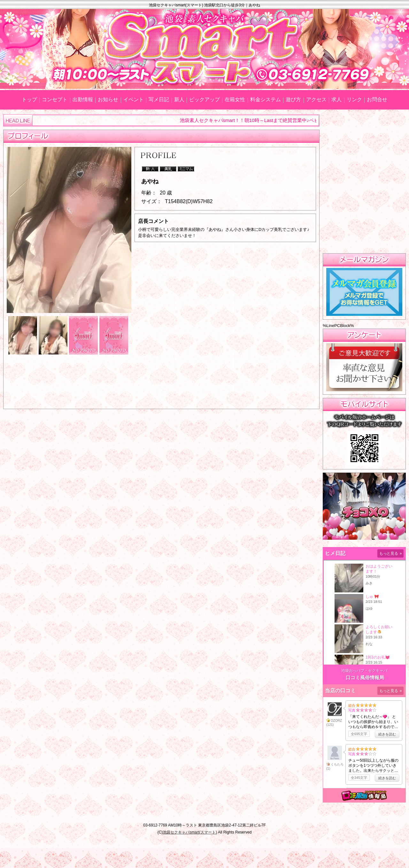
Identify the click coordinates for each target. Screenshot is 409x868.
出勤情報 (83, 99)
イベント (134, 99)
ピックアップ (204, 99)
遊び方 (293, 99)
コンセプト (55, 99)
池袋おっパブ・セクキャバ (364, 671)
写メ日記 (159, 99)
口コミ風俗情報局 (365, 678)
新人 (179, 99)
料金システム (266, 99)
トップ (29, 99)
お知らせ (108, 99)
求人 (336, 99)
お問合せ (377, 99)
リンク (354, 99)
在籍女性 (235, 99)
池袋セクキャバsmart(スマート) (190, 832)
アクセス (316, 99)
